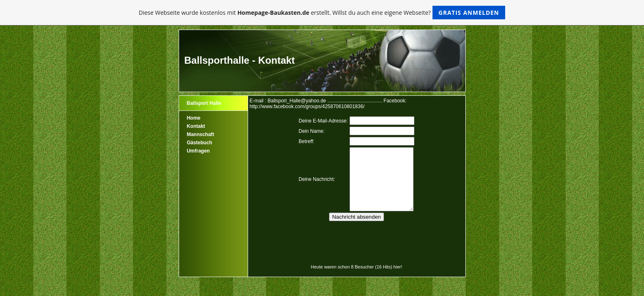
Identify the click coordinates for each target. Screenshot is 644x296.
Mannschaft (201, 134)
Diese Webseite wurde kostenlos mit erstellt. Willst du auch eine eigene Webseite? (322, 13)
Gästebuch (200, 143)
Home (194, 118)
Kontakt (196, 126)
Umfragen (198, 151)
